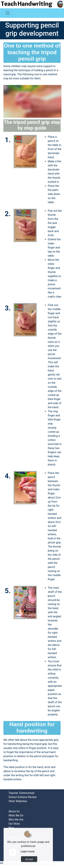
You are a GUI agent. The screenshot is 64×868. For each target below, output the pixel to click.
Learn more (28, 858)
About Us (14, 811)
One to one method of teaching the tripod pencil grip (32, 52)
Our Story (14, 824)
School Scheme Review (23, 797)
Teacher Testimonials (22, 793)
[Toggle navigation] (8, 13)
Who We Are (16, 820)
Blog (11, 828)
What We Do (16, 815)
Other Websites (18, 801)
